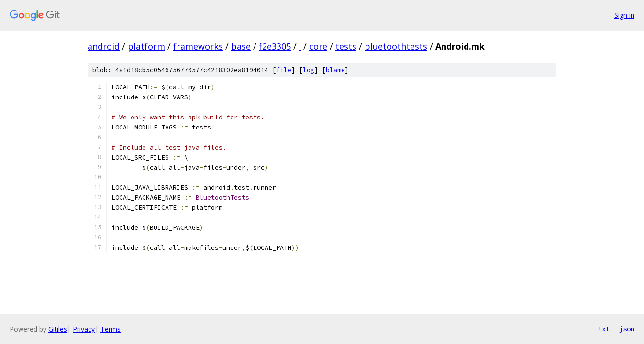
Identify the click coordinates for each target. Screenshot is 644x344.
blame (335, 70)
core (318, 46)
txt (604, 329)
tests (346, 46)
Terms (111, 329)
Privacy (84, 329)
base (241, 46)
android (104, 46)
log (309, 70)
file (284, 70)
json (627, 329)
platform (146, 46)
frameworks (198, 46)
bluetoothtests (396, 46)
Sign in (624, 15)
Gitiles (58, 329)
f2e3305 (275, 46)
